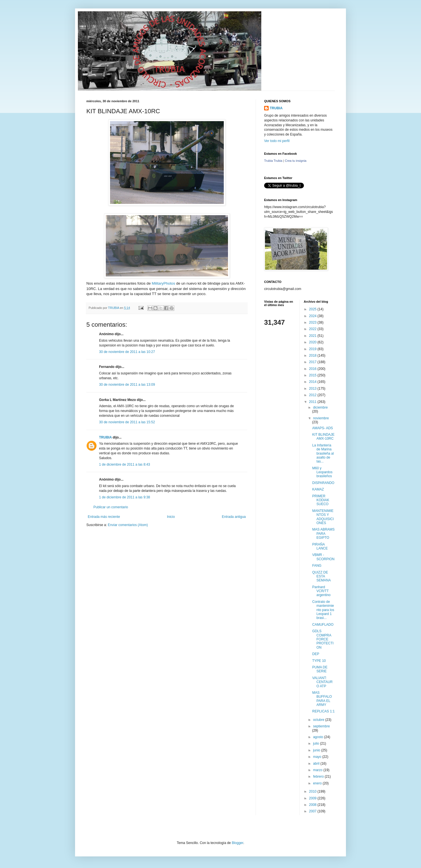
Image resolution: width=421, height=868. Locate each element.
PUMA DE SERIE (320, 669)
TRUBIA (105, 437)
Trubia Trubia (273, 161)
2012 (313, 395)
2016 (313, 369)
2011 (313, 402)
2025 (313, 309)
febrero (319, 777)
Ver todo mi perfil (277, 141)
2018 (313, 356)
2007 (313, 811)
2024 (313, 316)
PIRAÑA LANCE (320, 546)
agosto (318, 737)
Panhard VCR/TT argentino (321, 591)
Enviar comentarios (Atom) (128, 525)
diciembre (320, 407)
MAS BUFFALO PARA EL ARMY (322, 699)
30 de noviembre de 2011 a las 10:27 (127, 352)
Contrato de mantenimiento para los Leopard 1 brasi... (323, 610)
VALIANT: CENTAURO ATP (322, 682)
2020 (313, 342)
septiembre (321, 726)
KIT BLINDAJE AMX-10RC (323, 437)
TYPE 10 (319, 661)
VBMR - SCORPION (323, 557)
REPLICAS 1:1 (323, 711)
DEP (316, 654)
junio (317, 750)
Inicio (171, 517)
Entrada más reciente (104, 517)
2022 (313, 329)
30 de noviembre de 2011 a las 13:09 (127, 385)
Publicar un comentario (111, 507)
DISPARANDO (323, 483)
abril (317, 764)
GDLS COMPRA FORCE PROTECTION (323, 639)
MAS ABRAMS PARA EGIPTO (323, 534)
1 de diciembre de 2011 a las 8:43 (125, 464)
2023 (313, 322)
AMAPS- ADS (322, 428)
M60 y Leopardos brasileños (322, 472)
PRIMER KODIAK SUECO (321, 500)
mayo (318, 757)
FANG (317, 566)
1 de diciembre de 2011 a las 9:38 (125, 497)
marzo (318, 770)
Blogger (237, 843)
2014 (313, 382)
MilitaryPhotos (164, 283)
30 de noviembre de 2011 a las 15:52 (127, 422)
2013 (313, 389)
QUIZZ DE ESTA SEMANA (321, 576)
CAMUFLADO (323, 625)
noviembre (321, 418)
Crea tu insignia (295, 161)
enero (318, 783)
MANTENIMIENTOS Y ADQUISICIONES (323, 517)
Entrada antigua (234, 517)
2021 (313, 336)
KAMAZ (318, 489)
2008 (313, 805)
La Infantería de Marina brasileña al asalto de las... (323, 453)
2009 (313, 798)
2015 (313, 375)
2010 (313, 791)
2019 (313, 349)
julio (316, 743)
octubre (319, 720)
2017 (313, 362)
